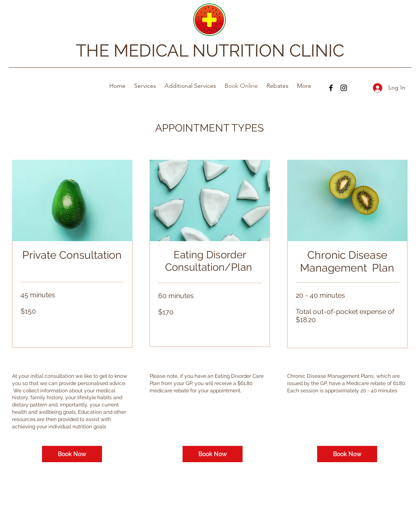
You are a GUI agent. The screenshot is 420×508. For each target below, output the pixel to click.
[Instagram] (344, 88)
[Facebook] (331, 88)
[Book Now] (72, 454)
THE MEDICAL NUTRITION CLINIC (210, 50)
